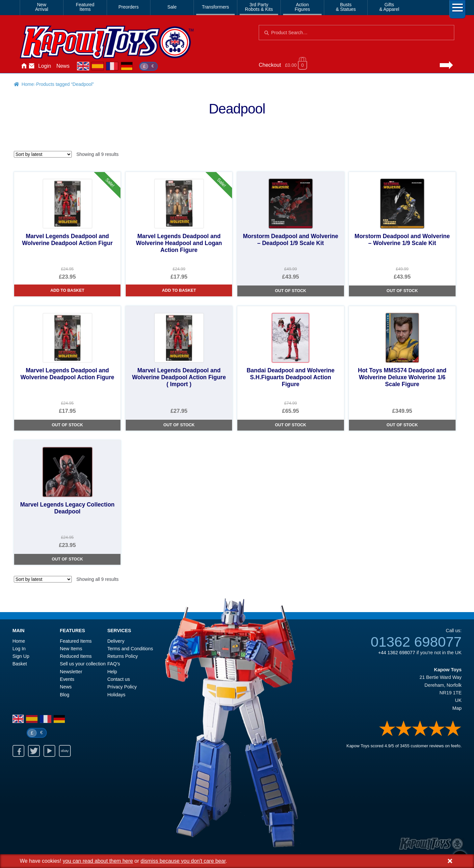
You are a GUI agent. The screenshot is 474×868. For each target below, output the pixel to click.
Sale (172, 7)
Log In (19, 649)
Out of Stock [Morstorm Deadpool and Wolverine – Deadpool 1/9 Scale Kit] (290, 291)
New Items (71, 649)
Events (67, 679)
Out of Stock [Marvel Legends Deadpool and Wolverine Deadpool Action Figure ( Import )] (179, 425)
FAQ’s (114, 664)
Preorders (129, 7)
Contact (32, 66)
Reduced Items (76, 656)
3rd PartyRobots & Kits (259, 7)
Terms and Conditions (130, 649)
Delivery (116, 641)
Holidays (116, 695)
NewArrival (42, 7)
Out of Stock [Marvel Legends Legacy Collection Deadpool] (67, 559)
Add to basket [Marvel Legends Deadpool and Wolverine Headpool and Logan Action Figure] (179, 290)
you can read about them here (98, 861)
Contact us (119, 679)
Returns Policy (123, 656)
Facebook (18, 751)
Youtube (49, 751)
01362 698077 (416, 642)
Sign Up (21, 656)
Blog (65, 695)
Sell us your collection (83, 664)
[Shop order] (43, 154)
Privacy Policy (122, 687)
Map (457, 708)
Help (112, 672)
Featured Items (76, 641)
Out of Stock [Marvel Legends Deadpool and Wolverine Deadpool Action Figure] (67, 425)
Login (45, 66)
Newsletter (71, 672)
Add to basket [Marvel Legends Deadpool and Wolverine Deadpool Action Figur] (67, 290)
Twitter (34, 751)
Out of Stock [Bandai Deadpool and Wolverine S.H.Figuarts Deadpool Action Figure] (290, 425)
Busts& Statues (346, 7)
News (63, 66)
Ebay (65, 751)
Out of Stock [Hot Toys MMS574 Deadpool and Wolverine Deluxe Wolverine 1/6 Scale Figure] (402, 425)
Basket (20, 664)
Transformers (215, 7)
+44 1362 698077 (397, 653)
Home (24, 66)
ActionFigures (302, 7)
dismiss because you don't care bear (183, 861)
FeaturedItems (85, 7)
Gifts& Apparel (389, 7)
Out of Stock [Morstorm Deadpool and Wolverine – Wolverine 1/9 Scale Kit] (402, 291)
